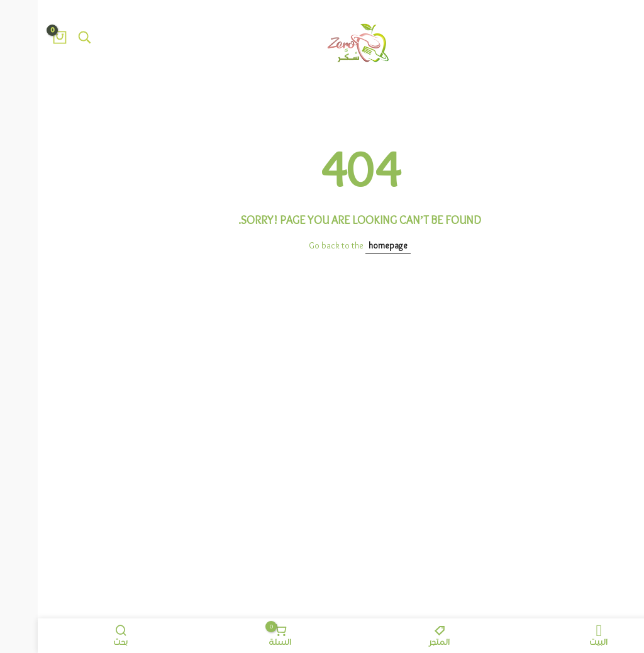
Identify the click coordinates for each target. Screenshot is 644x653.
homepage (350, 246)
